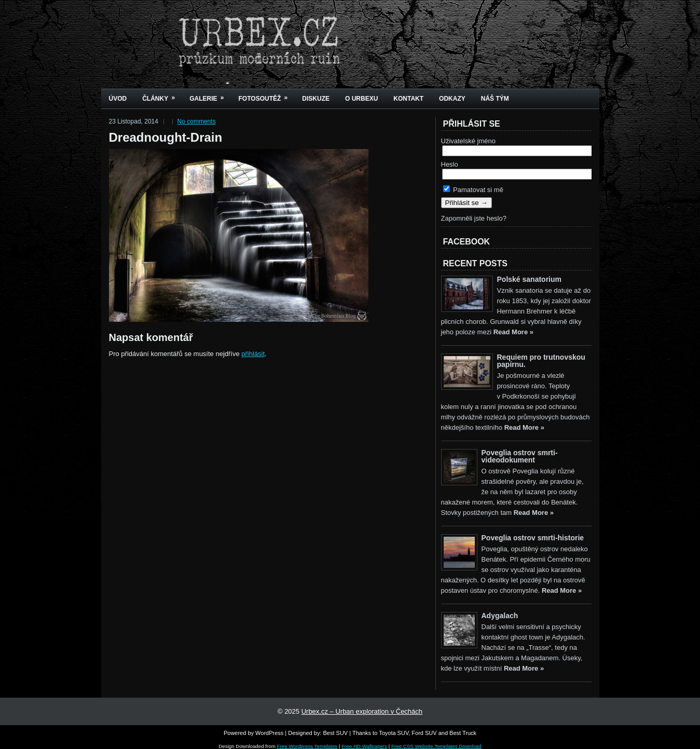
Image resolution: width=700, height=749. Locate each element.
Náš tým (495, 99)
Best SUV (336, 733)
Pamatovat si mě (473, 190)
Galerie (210, 95)
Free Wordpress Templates (307, 746)
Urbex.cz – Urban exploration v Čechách (362, 711)
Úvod (118, 99)
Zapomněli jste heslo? (474, 218)
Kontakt (408, 99)
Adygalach (500, 616)
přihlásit (253, 354)
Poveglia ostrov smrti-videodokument (520, 456)
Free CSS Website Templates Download (436, 746)
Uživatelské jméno (469, 141)
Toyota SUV (394, 733)
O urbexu (361, 99)
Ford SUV (424, 733)
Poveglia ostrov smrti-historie (533, 538)
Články (162, 95)
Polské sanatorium (530, 279)
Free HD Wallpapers (364, 746)
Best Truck (463, 733)
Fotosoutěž (267, 95)
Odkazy (452, 99)
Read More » (513, 332)
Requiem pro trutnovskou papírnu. (541, 361)
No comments (197, 121)
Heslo (450, 164)
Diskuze (316, 99)
